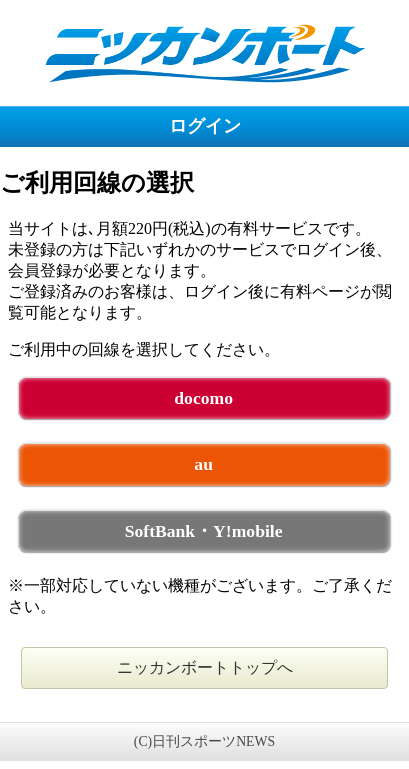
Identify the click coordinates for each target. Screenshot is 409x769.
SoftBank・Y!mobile (204, 531)
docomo (203, 398)
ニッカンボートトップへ (205, 667)
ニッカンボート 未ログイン (204, 52)
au (203, 464)
